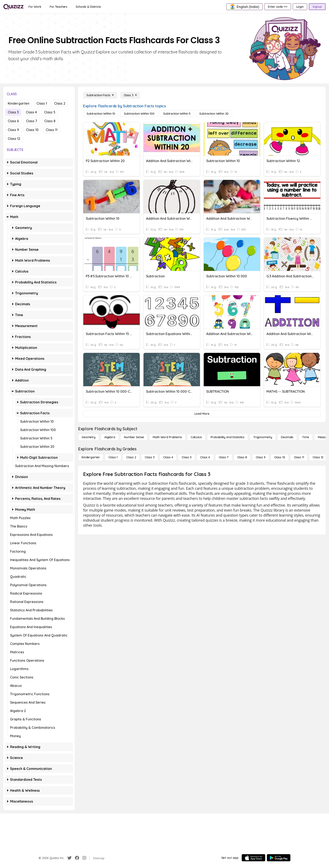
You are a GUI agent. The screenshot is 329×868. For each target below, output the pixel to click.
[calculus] (196, 437)
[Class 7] (224, 457)
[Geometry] (89, 437)
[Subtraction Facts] (100, 95)
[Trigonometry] (263, 437)
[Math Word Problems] (167, 437)
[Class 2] (131, 457)
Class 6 (13, 121)
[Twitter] (69, 858)
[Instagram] (84, 858)
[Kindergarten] (91, 457)
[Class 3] (130, 95)
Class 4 (31, 112)
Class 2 (60, 103)
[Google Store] (279, 858)
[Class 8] (242, 457)
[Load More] (202, 414)
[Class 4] (168, 457)
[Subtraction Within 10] (101, 114)
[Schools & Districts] (88, 7)
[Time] (305, 437)
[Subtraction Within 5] (177, 114)
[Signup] (317, 7)
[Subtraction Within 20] (214, 114)
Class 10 (32, 130)
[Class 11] (299, 457)
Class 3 (13, 112)
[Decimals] (287, 437)
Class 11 (52, 130)
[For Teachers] (59, 7)
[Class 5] (187, 457)
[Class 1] (113, 457)
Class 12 (14, 139)
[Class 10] (280, 457)
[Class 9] (261, 457)
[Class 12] (318, 457)
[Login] (300, 7)
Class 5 (50, 112)
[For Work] (35, 7)
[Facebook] (77, 858)
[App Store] (253, 858)
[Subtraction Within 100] (139, 114)
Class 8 (50, 121)
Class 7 (32, 121)
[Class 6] (205, 457)
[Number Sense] (134, 437)
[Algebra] (110, 437)
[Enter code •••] (278, 7)
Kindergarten (19, 103)
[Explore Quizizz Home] (13, 7)
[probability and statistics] (228, 437)
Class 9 (13, 130)
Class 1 (42, 103)
